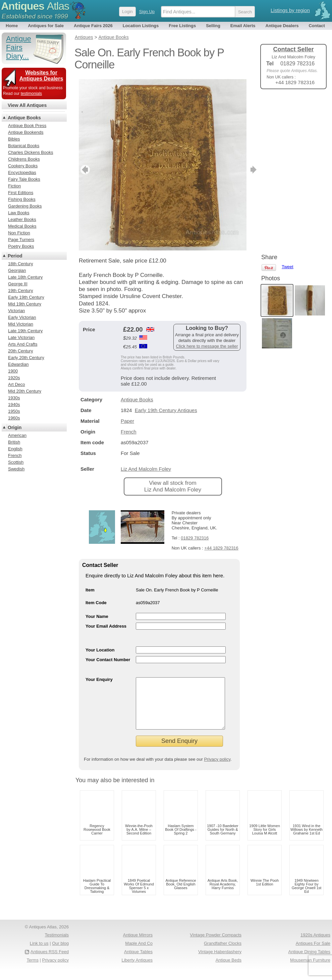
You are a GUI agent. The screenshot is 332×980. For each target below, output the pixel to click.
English (15, 449)
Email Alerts (243, 26)
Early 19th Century (26, 297)
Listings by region (290, 10)
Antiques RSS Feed (50, 962)
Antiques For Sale (313, 953)
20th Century (20, 351)
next (241, 170)
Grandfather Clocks (223, 953)
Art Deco (17, 384)
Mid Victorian (21, 324)
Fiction (14, 186)
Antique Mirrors (138, 945)
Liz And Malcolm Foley (146, 469)
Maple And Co (139, 953)
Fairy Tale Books (24, 179)
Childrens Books (24, 159)
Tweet (288, 105)
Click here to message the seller (207, 346)
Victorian (16, 311)
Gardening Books (25, 206)
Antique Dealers (282, 26)
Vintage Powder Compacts (216, 945)
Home (12, 26)
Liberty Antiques (137, 970)
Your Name (97, 616)
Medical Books (22, 226)
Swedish (16, 469)
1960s (14, 418)
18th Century (20, 264)
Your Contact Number (108, 660)
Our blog (60, 953)
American (17, 435)
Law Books (19, 213)
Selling (213, 26)
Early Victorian (22, 317)
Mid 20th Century (25, 391)
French (129, 432)
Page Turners (21, 240)
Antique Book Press (27, 126)
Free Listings (182, 26)
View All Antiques (27, 105)
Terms (33, 970)
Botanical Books (24, 146)
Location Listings (141, 26)
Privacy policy (217, 769)
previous (84, 170)
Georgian (17, 270)
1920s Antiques (315, 945)
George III (18, 284)
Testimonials (57, 945)
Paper (127, 421)
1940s (14, 405)
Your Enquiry (99, 679)
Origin (15, 427)
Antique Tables (138, 962)
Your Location (100, 650)
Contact (317, 26)
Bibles (14, 139)
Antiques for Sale (46, 26)
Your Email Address (106, 626)
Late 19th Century (25, 331)
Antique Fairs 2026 (93, 26)
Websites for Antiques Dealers (41, 76)
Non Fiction (19, 233)
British (14, 442)
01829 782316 (195, 538)
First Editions (21, 193)
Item (90, 590)
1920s (14, 378)
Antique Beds (229, 970)
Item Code (96, 603)
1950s (14, 411)
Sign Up (147, 12)
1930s (14, 398)
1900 (13, 371)
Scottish (16, 462)
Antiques (35, 6)
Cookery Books (23, 166)
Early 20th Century (26, 358)
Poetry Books (21, 246)
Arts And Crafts (23, 344)
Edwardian (18, 364)
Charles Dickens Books (31, 152)
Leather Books (22, 219)
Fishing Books (22, 199)
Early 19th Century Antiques (166, 410)
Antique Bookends (26, 132)
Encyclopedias (22, 172)
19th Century (20, 291)
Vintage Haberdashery (220, 962)
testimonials (31, 94)
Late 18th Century (25, 277)
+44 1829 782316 (221, 548)
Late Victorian (21, 337)
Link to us (39, 953)
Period (15, 256)
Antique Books (137, 399)
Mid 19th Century (25, 304)
